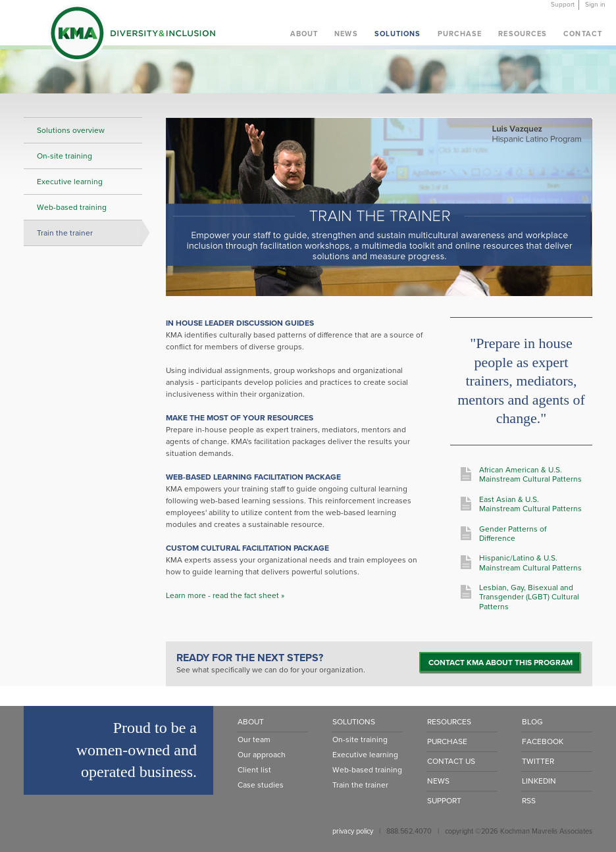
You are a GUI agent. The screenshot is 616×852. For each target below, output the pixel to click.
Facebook (543, 741)
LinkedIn (539, 781)
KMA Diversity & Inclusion (132, 36)
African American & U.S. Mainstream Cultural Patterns (530, 474)
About (304, 34)
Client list (254, 770)
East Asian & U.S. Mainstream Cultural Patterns (530, 504)
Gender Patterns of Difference (513, 534)
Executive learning (70, 182)
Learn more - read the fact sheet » (225, 595)
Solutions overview (71, 130)
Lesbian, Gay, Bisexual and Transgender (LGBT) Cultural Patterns (529, 597)
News (346, 34)
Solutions (398, 34)
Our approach (262, 755)
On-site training (64, 156)
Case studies (261, 785)
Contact (583, 34)
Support (563, 5)
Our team (254, 739)
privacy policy (353, 831)
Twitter (538, 761)
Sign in (595, 5)
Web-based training (72, 207)
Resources (523, 34)
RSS (529, 801)
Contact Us (451, 761)
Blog (532, 722)
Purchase (460, 34)
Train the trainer (65, 233)
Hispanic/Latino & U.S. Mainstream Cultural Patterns (530, 563)
